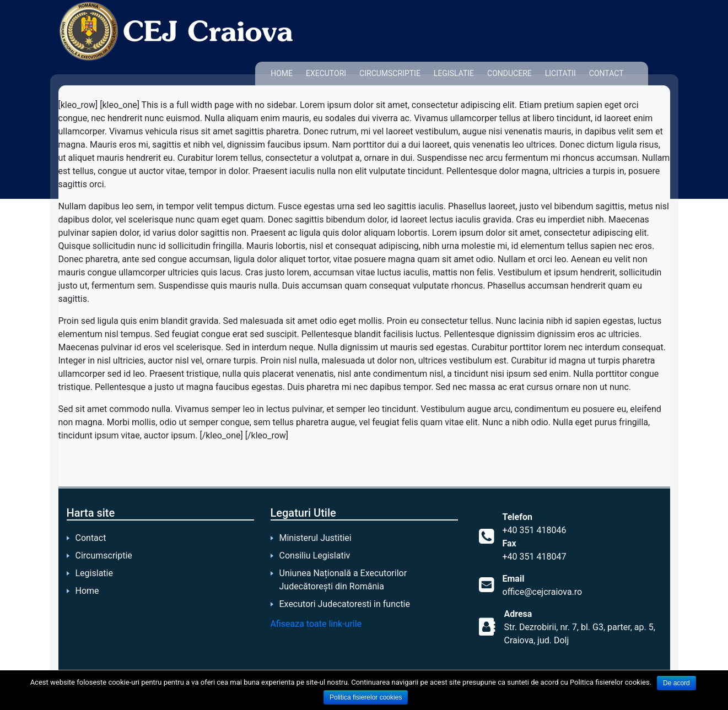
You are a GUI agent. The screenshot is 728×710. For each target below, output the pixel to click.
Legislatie (454, 73)
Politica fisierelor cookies (366, 697)
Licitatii (560, 73)
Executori (326, 73)
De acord (676, 683)
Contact (606, 73)
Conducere (509, 73)
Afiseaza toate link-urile (316, 624)
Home (282, 73)
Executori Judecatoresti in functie (345, 604)
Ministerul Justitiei (316, 538)
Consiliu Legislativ (315, 555)
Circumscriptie (390, 73)
